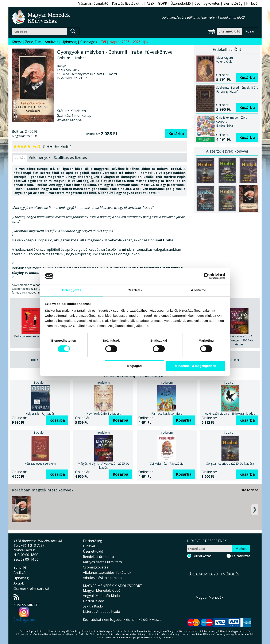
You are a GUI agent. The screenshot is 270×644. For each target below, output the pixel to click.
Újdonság (69, 42)
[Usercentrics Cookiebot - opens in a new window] (207, 276)
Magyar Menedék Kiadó (102, 590)
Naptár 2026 (119, 42)
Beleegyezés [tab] (72, 290)
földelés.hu (168, 637)
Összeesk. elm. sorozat (31, 589)
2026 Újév (141, 42)
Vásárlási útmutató (93, 3)
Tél (103, 42)
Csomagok (89, 42)
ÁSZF (151, 3)
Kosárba (176, 134)
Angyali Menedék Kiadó (101, 596)
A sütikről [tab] (198, 290)
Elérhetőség (233, 3)
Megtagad (134, 366)
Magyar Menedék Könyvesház (87, 17)
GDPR (163, 3)
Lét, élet (234, 360)
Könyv (17, 42)
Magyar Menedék (209, 597)
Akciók (19, 583)
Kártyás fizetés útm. (128, 3)
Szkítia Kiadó (93, 606)
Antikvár (51, 42)
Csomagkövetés (207, 3)
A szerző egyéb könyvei (227, 151)
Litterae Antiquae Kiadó (101, 612)
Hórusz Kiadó (94, 601)
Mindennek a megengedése (195, 366)
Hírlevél (252, 3)
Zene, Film (33, 42)
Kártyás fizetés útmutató (102, 562)
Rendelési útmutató (98, 557)
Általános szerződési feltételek (107, 572)
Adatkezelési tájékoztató (102, 578)
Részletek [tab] (135, 290)
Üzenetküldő (181, 3)
